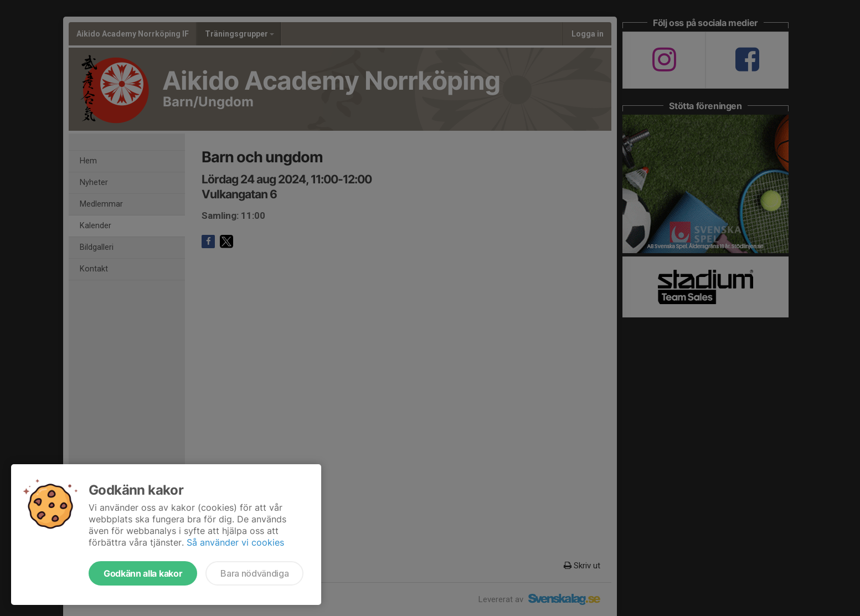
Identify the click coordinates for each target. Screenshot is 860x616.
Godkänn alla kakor (143, 573)
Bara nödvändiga (254, 573)
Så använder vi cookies (235, 542)
